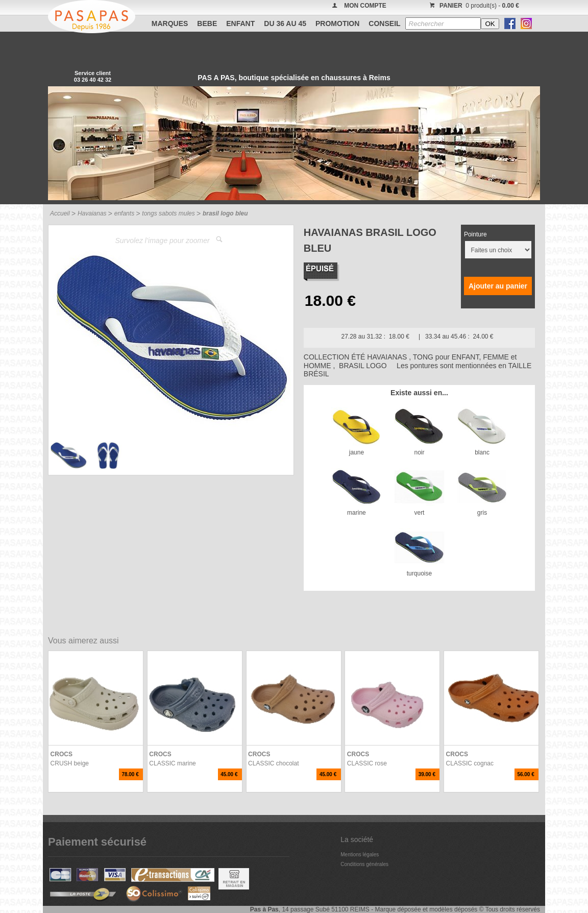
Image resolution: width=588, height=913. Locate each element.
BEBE (207, 23)
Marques (170, 23)
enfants (124, 213)
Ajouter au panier (498, 286)
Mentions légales (360, 855)
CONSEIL (384, 23)
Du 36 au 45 (285, 23)
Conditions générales (364, 864)
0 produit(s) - (473, 6)
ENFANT (240, 23)
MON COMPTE (365, 6)
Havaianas (92, 213)
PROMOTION (337, 23)
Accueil (60, 213)
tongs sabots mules (168, 213)
